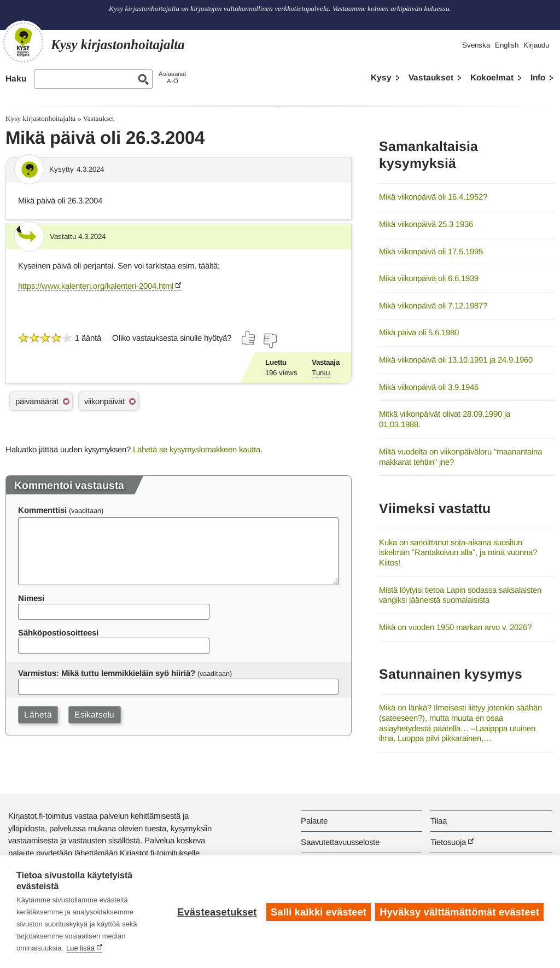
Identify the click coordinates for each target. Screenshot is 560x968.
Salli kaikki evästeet (318, 912)
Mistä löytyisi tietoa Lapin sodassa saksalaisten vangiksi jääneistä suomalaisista (460, 595)
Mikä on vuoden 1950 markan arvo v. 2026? (455, 627)
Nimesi (31, 598)
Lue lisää (80, 948)
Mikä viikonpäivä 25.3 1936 (426, 224)
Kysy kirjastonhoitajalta (40, 118)
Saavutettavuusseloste (340, 842)
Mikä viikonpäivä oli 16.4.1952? (433, 197)
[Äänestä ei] (270, 341)
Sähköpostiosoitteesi (58, 632)
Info (538, 77)
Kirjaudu (536, 45)
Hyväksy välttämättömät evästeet (459, 912)
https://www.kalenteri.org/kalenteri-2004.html (96, 286)
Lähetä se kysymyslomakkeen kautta (197, 449)
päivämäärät (37, 401)
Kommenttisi (42, 510)
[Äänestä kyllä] (249, 338)
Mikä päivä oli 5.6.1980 (419, 332)
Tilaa (439, 821)
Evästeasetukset (216, 912)
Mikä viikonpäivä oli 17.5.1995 (431, 251)
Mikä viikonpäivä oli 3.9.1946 (429, 387)
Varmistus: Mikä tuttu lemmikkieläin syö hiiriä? (107, 673)
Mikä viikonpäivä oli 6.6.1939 (429, 278)
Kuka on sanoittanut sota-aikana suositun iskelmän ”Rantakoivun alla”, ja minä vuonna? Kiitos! (458, 552)
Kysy (381, 77)
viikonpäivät (104, 401)
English (507, 45)
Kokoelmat (492, 77)
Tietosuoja (448, 842)
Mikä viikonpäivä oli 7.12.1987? (433, 305)
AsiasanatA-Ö (172, 77)
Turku (321, 373)
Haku (16, 78)
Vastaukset (431, 77)
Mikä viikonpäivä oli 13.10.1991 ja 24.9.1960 (456, 360)
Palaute (314, 821)
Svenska (476, 45)
